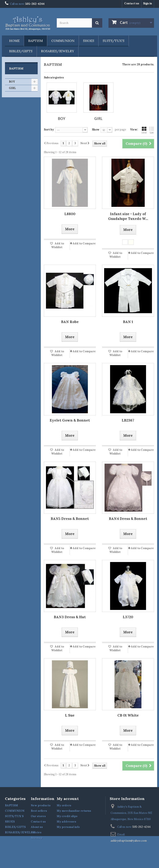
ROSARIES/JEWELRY (58, 51)
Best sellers (39, 811)
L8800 (70, 214)
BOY (12, 82)
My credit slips (67, 816)
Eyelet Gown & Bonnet (70, 420)
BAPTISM (36, 41)
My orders (64, 805)
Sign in (148, 3)
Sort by (49, 130)
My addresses (66, 822)
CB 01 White (128, 715)
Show (96, 130)
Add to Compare (84, 243)
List (152, 130)
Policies (36, 832)
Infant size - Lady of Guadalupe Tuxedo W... (128, 216)
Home (14, 41)
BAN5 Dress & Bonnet (70, 519)
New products (41, 805)
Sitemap (37, 838)
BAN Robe (70, 322)
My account (68, 799)
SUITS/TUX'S (114, 41)
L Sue (70, 715)
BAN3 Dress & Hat (70, 617)
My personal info (68, 827)
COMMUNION (63, 41)
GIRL (12, 88)
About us (37, 827)
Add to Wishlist (58, 245)
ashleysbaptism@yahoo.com (129, 841)
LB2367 (128, 420)
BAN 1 (128, 322)
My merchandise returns (74, 811)
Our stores (38, 816)
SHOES (89, 41)
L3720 (128, 617)
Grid (144, 130)
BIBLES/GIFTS (21, 51)
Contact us (132, 3)
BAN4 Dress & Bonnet (128, 519)
